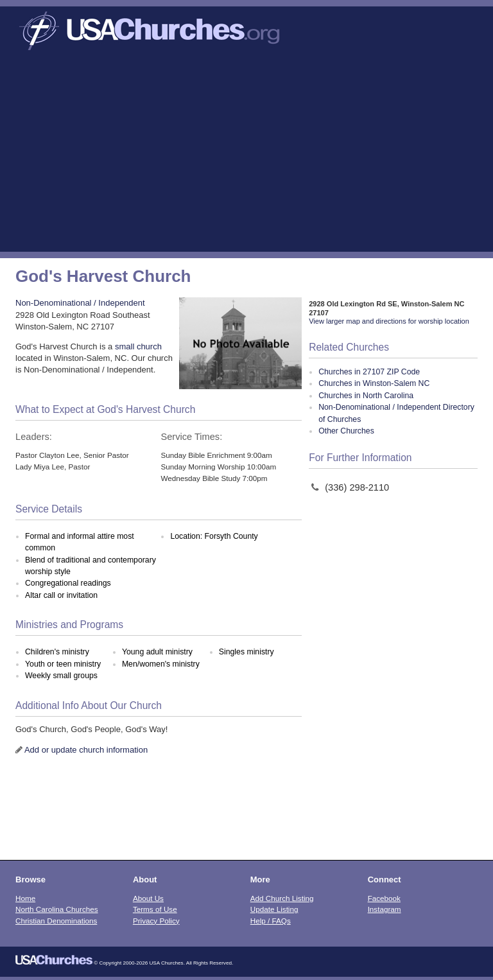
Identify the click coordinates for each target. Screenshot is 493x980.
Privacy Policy (156, 921)
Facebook (384, 898)
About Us (148, 898)
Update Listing (274, 909)
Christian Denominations (56, 921)
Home (25, 898)
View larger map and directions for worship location (389, 321)
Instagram (385, 909)
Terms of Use (155, 909)
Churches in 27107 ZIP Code (369, 372)
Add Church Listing (282, 898)
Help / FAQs (271, 921)
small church (138, 346)
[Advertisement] (246, 155)
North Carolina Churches (57, 909)
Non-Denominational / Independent (80, 303)
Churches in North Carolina (366, 396)
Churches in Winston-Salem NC (374, 383)
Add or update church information (86, 750)
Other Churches (346, 431)
